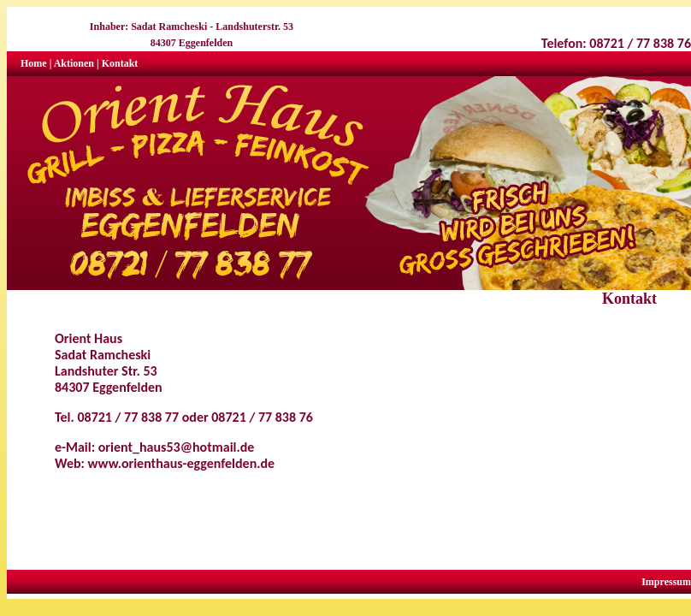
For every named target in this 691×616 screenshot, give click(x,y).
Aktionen (74, 63)
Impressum (666, 582)
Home (34, 63)
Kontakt (120, 63)
